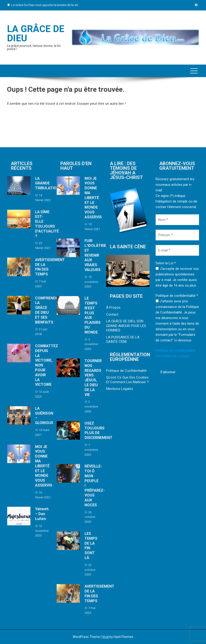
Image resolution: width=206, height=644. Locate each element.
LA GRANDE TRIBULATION (47, 183)
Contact (112, 314)
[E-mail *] (177, 250)
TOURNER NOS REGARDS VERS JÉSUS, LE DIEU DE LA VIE (93, 378)
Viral (105, 637)
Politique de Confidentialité (126, 371)
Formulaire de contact (172, 356)
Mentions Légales (120, 389)
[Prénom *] (177, 235)
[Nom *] (177, 220)
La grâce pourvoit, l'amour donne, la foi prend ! (34, 47)
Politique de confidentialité (176, 350)
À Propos (113, 307)
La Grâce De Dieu (36, 34)
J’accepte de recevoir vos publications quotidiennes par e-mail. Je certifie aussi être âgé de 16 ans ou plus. (177, 277)
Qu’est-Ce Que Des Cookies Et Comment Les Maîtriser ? (128, 380)
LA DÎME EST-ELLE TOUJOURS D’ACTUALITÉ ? (47, 224)
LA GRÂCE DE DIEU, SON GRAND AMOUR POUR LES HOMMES (126, 326)
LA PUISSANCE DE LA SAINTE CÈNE (123, 340)
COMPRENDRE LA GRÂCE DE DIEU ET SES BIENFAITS (48, 310)
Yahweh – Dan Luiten (42, 514)
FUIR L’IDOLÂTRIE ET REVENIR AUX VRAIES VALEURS (95, 255)
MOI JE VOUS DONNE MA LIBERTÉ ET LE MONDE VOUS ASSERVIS (44, 466)
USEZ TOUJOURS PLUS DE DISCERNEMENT (98, 430)
